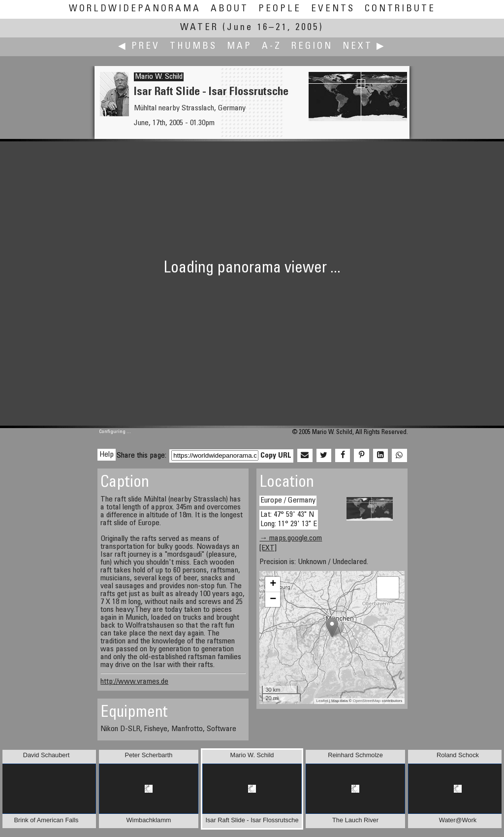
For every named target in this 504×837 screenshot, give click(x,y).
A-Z (272, 47)
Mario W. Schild (159, 77)
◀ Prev (139, 47)
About (230, 9)
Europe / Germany (288, 501)
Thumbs (193, 47)
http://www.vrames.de (134, 682)
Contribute (400, 9)
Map (239, 47)
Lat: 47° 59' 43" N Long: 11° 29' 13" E (289, 519)
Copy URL (276, 456)
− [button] (273, 600)
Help (107, 455)
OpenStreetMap (367, 701)
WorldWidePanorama (135, 9)
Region (312, 47)
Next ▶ (364, 47)
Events (333, 9)
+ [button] (273, 584)
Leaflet (322, 701)
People (280, 9)
